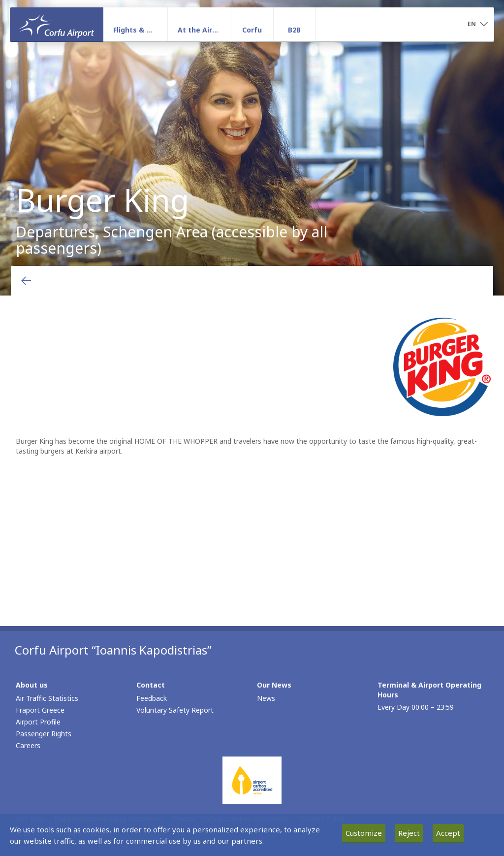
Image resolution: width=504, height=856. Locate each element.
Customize (364, 833)
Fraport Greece (40, 710)
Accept (448, 833)
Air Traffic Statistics (47, 698)
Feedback (152, 698)
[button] (477, 25)
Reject (409, 833)
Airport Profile (38, 722)
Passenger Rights (44, 734)
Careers (28, 745)
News (266, 698)
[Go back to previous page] (26, 281)
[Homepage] (57, 24)
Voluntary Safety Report (175, 710)
